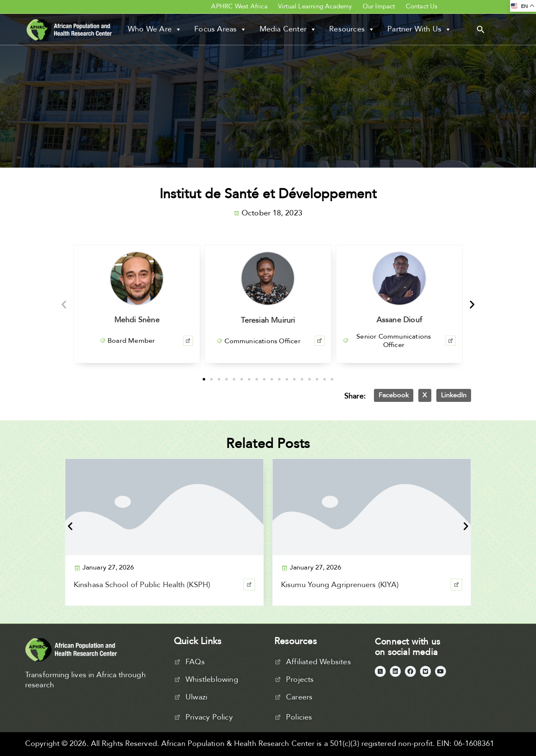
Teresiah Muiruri (268, 320)
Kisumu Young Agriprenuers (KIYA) (340, 585)
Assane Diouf (399, 320)
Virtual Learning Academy (315, 6)
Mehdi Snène (137, 320)
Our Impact (379, 6)
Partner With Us (419, 29)
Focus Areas (220, 29)
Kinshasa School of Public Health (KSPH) (142, 585)
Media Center (288, 29)
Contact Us (422, 6)
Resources (352, 29)
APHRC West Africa (239, 6)
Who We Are (155, 29)
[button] (481, 29)
